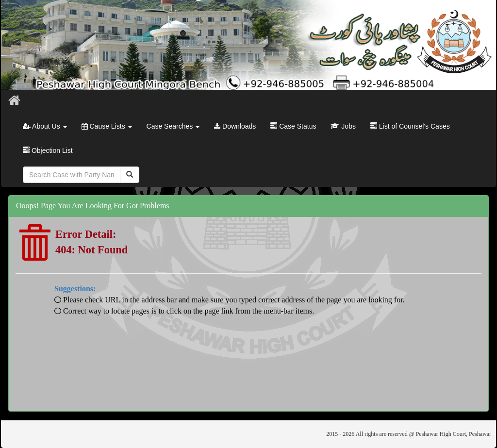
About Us (45, 126)
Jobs (343, 126)
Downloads (235, 126)
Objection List (48, 150)
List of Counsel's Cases (410, 126)
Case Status (293, 126)
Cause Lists (107, 126)
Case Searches (173, 126)
